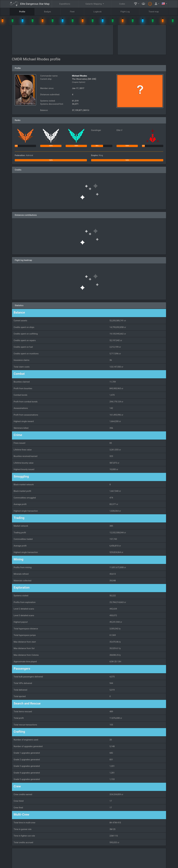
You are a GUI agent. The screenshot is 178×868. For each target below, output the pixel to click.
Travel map (154, 12)
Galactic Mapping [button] (94, 4)
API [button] (162, 858)
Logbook (97, 12)
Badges (48, 12)
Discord (123, 865)
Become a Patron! (88, 865)
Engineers (136, 858)
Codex (122, 4)
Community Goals (118, 858)
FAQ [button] (88, 858)
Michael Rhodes (80, 76)
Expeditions (65, 4)
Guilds (101, 858)
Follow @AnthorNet (70, 865)
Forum (133, 865)
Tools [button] (150, 858)
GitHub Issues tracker (107, 865)
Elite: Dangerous (17, 859)
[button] (137, 4)
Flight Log (125, 12)
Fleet (72, 12)
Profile (22, 12)
